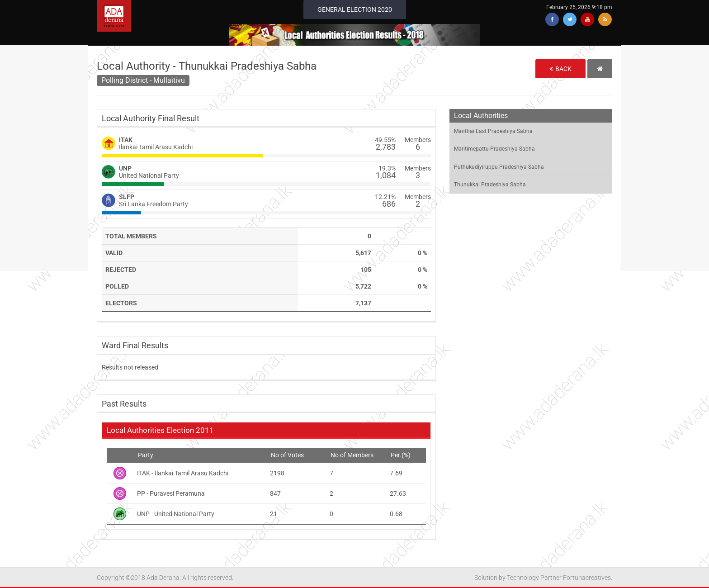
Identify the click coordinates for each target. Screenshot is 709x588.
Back (560, 69)
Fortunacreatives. (588, 578)
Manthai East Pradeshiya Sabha (493, 131)
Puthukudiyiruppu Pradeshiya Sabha (499, 167)
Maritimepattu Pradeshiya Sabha (494, 149)
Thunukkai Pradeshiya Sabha (490, 185)
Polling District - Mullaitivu (143, 80)
